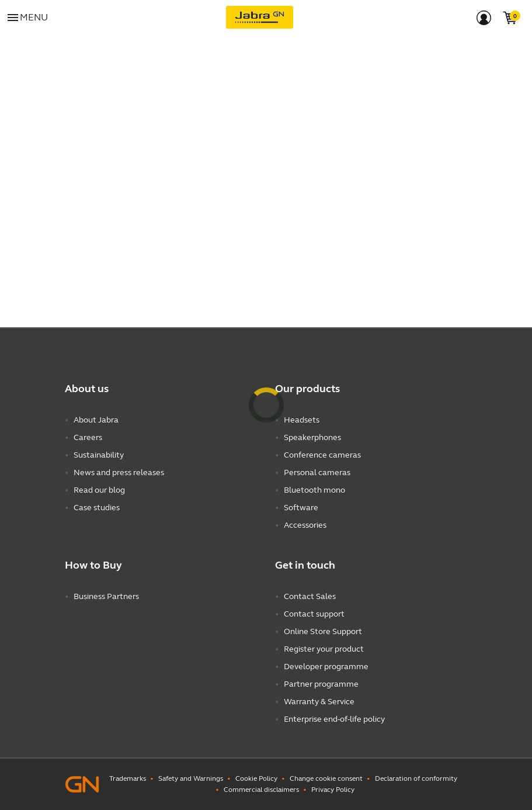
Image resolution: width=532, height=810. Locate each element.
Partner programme (321, 684)
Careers (88, 437)
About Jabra (96, 420)
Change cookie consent (326, 778)
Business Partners (106, 596)
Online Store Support (323, 631)
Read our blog (99, 490)
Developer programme (326, 667)
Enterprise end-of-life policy (334, 719)
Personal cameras (317, 472)
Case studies (97, 508)
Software (301, 508)
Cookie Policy (256, 778)
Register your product (324, 649)
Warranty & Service (319, 702)
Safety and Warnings (191, 778)
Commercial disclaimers (261, 790)
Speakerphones (312, 437)
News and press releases (119, 472)
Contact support (314, 614)
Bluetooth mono (314, 490)
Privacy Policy (333, 790)
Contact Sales (310, 596)
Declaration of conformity (416, 778)
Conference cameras (322, 455)
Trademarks (128, 778)
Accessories (305, 525)
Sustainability (99, 455)
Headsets (302, 420)
